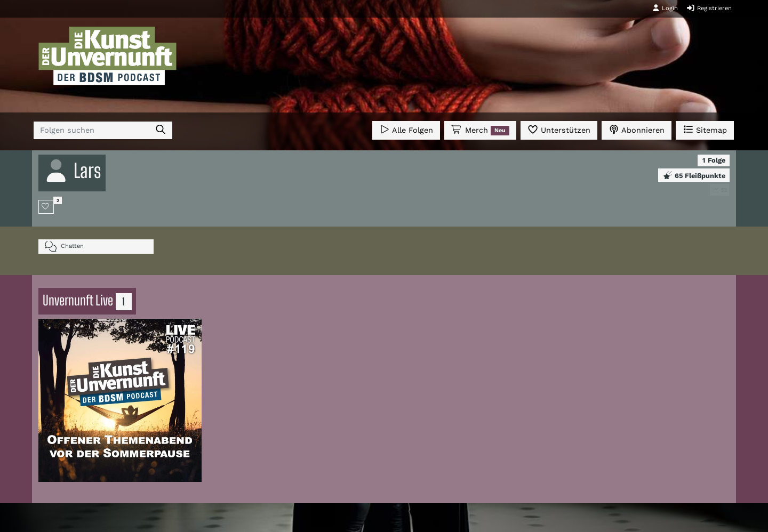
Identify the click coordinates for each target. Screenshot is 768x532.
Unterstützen (559, 129)
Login (665, 8)
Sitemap (705, 129)
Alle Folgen (406, 129)
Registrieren (709, 8)
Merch (480, 130)
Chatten (64, 247)
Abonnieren (637, 129)
